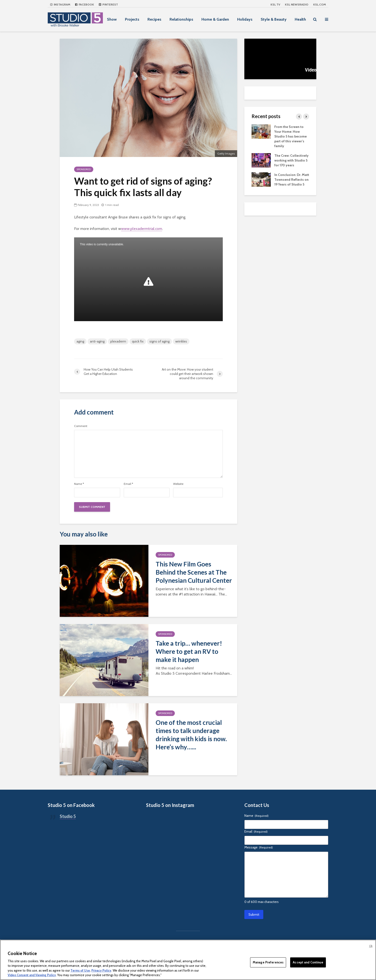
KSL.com (320, 4)
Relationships (181, 19)
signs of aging (159, 341)
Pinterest (108, 4)
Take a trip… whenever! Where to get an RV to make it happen (189, 651)
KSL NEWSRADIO (297, 4)
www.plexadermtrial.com (142, 229)
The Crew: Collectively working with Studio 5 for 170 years (291, 160)
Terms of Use (80, 970)
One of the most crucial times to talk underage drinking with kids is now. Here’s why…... (191, 735)
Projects (132, 19)
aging (80, 341)
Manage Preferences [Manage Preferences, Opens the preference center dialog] (268, 962)
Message (259, 847)
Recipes (154, 19)
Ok (371, 946)
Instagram (60, 4)
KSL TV (275, 4)
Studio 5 (68, 816)
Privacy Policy (101, 970)
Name (79, 484)
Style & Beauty (274, 19)
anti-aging (97, 341)
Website (178, 484)
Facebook (85, 4)
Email (128, 484)
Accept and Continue (308, 962)
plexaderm (118, 341)
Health (300, 19)
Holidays (245, 19)
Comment (81, 426)
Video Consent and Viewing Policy (32, 975)
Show (112, 19)
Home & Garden (215, 19)
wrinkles (181, 341)
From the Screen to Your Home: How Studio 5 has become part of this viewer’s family (291, 136)
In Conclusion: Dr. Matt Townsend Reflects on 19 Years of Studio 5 (292, 180)
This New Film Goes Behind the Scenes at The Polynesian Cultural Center (194, 572)
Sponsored (84, 169)
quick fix (138, 341)
